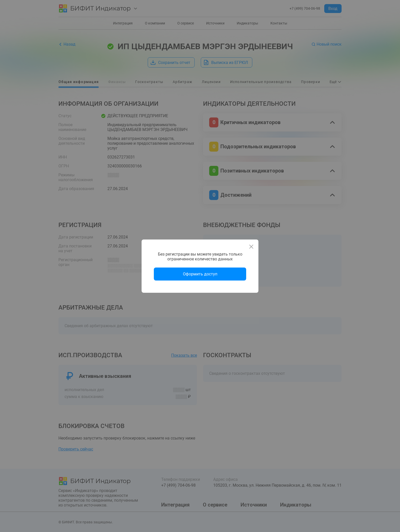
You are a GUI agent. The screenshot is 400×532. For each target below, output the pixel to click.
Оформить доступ (200, 274)
